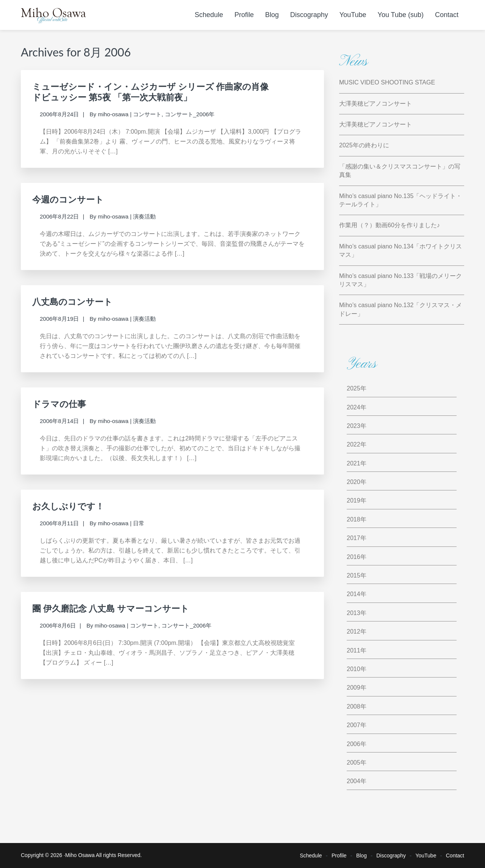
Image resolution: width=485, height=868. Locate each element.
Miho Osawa (80, 855)
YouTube (426, 856)
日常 (139, 523)
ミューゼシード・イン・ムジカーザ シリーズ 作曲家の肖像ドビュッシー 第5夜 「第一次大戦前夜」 (150, 92)
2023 (354, 426)
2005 (354, 763)
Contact (455, 856)
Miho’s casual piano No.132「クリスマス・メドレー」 (401, 309)
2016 (354, 557)
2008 (354, 706)
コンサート (147, 114)
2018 (354, 519)
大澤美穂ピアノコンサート (375, 104)
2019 (354, 500)
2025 (354, 388)
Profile (339, 856)
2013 (354, 613)
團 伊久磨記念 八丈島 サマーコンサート (111, 608)
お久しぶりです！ (68, 506)
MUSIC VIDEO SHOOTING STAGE (387, 82)
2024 (354, 407)
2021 (354, 463)
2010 (354, 669)
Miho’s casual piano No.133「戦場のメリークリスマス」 (401, 280)
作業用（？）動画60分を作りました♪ (390, 225)
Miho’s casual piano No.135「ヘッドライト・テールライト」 (401, 200)
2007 (354, 725)
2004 (354, 781)
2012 (354, 631)
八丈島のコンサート (72, 301)
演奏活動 (144, 216)
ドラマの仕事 (59, 404)
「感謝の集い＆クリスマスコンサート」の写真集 (400, 171)
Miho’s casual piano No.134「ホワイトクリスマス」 (401, 251)
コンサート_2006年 (190, 114)
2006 (354, 744)
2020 (354, 482)
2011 (354, 650)
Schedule (311, 856)
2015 (354, 575)
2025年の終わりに (364, 145)
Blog (361, 856)
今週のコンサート (68, 199)
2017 (354, 538)
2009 (354, 688)
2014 (354, 594)
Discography (391, 856)
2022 (354, 444)
